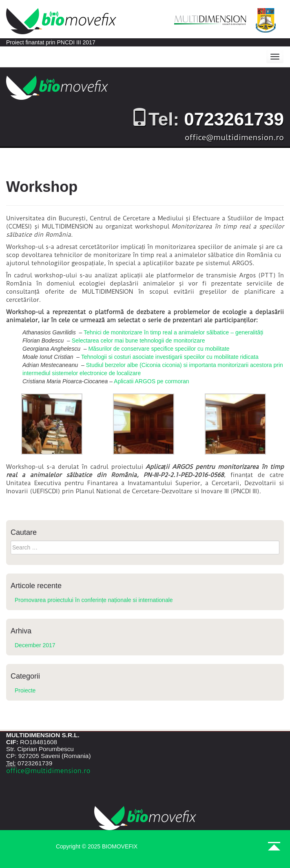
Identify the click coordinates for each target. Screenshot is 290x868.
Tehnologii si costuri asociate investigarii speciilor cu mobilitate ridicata (170, 357)
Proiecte (25, 690)
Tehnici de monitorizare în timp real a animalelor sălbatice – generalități (173, 332)
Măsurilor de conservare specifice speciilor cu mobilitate (159, 349)
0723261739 (234, 119)
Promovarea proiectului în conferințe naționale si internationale (94, 600)
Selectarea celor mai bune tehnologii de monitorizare (138, 341)
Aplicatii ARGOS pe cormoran (151, 381)
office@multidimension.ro (234, 137)
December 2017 (35, 645)
